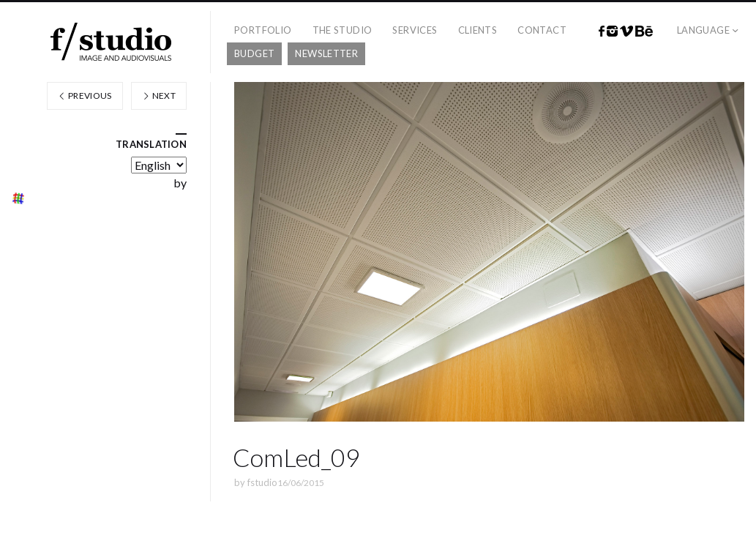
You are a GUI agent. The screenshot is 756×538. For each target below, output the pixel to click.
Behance (644, 31)
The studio (343, 30)
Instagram (612, 31)
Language (703, 30)
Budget (254, 53)
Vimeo (626, 31)
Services (415, 30)
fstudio (262, 482)
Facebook (602, 31)
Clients (478, 30)
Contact (542, 30)
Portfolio (263, 30)
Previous (85, 96)
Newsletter (326, 53)
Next (159, 96)
